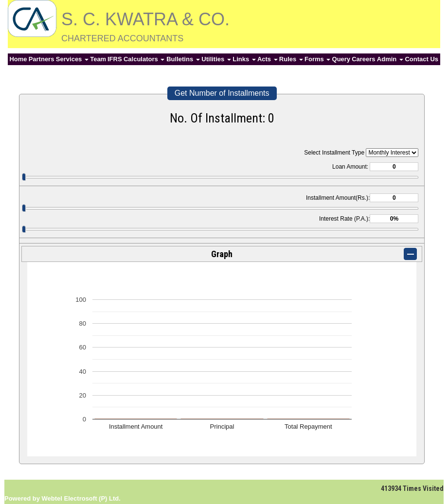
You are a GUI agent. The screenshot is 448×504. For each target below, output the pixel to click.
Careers (363, 59)
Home (18, 59)
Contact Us (421, 59)
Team (98, 59)
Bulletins (183, 59)
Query (341, 59)
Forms (317, 59)
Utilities (216, 59)
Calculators (144, 59)
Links (244, 59)
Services (72, 59)
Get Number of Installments (222, 93)
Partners (42, 59)
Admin (390, 59)
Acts (268, 59)
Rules (291, 59)
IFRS (115, 59)
